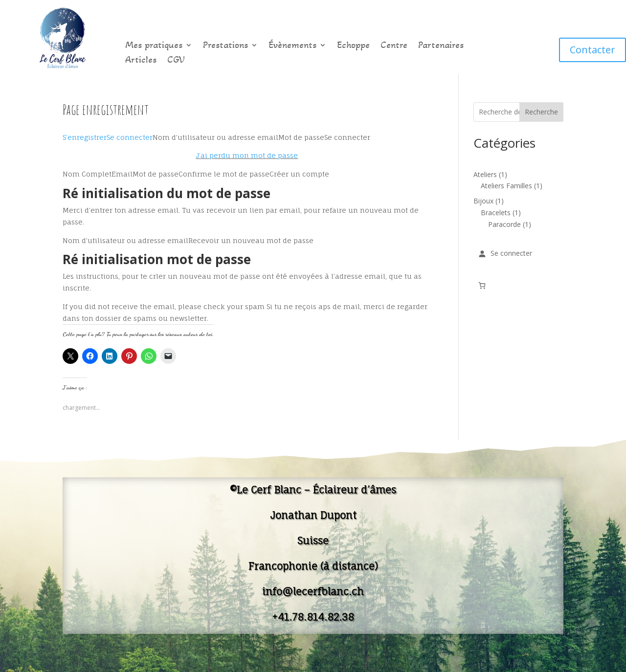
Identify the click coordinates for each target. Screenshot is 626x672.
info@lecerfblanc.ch (313, 592)
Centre (394, 46)
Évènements (292, 46)
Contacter (592, 50)
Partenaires (441, 46)
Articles (141, 61)
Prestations (225, 46)
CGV (176, 61)
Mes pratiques (154, 46)
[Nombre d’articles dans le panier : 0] (482, 285)
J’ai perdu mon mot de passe (247, 155)
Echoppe (353, 46)
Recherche (541, 112)
